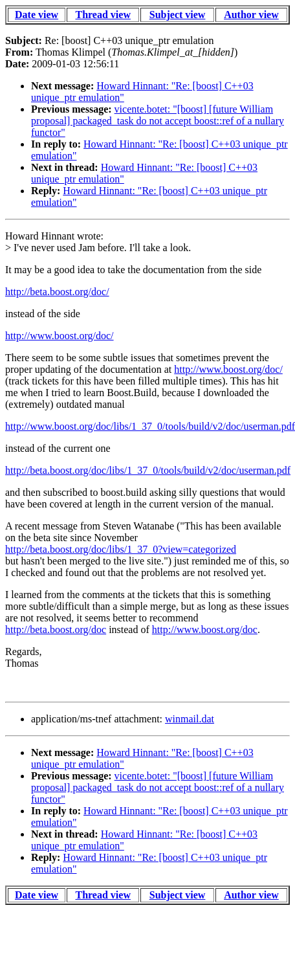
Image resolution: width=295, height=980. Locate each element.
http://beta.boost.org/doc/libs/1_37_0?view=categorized (121, 549)
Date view (37, 15)
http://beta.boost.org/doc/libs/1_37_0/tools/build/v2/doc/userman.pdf (148, 470)
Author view (251, 15)
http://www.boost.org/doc (205, 629)
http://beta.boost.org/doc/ (57, 292)
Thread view (103, 15)
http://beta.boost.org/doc (56, 629)
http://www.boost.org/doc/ (60, 336)
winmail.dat (190, 719)
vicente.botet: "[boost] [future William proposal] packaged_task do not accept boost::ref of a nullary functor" (158, 121)
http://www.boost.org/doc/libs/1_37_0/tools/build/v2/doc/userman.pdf (150, 426)
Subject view (178, 15)
